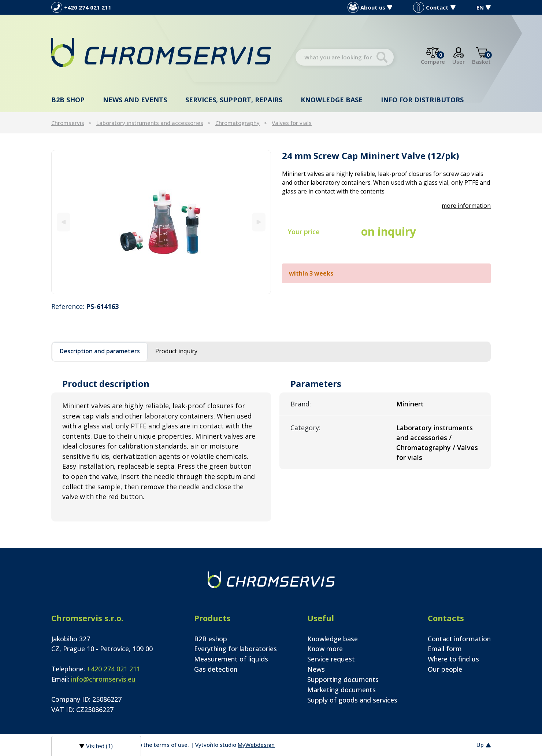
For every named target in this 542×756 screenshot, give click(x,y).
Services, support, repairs (234, 100)
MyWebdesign (256, 745)
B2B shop (68, 100)
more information (466, 206)
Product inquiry (176, 351)
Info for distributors (422, 100)
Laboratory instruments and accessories (150, 123)
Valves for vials (292, 123)
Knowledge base (332, 100)
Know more (325, 649)
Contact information (459, 639)
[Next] (259, 222)
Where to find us (453, 659)
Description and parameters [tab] (100, 351)
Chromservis (68, 123)
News (316, 669)
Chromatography (237, 123)
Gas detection (216, 669)
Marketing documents (341, 690)
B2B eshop (211, 639)
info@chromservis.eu (103, 679)
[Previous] (64, 222)
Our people (445, 669)
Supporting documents (343, 679)
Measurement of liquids (231, 659)
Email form (445, 649)
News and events (135, 100)
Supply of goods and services (352, 700)
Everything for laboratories (235, 649)
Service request (331, 659)
